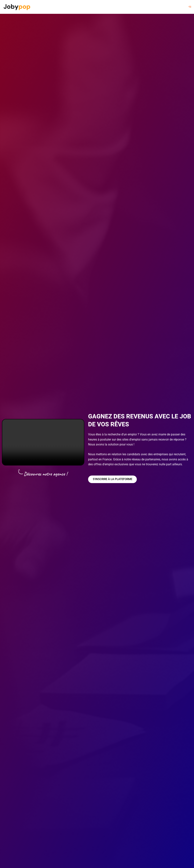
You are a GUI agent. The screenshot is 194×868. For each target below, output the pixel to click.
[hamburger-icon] (190, 7)
